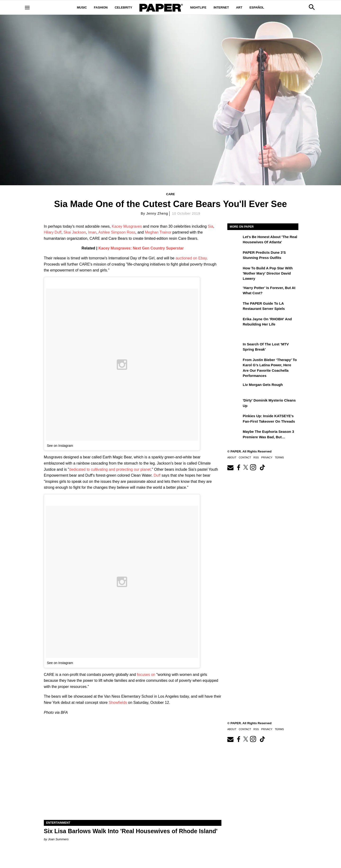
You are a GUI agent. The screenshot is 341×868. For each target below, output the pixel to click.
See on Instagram (60, 446)
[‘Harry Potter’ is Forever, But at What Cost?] (234, 291)
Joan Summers (58, 839)
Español (257, 7)
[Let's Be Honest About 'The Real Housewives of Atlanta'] (234, 240)
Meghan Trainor (158, 232)
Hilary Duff (53, 232)
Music (82, 7)
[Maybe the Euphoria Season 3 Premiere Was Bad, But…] (234, 435)
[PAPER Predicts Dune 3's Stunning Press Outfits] (234, 256)
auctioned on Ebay (191, 258)
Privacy (267, 457)
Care (171, 194)
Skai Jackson (75, 232)
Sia (210, 226)
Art (239, 7)
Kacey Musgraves (127, 226)
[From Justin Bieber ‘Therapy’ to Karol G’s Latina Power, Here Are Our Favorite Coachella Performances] (234, 363)
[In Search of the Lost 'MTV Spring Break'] (234, 348)
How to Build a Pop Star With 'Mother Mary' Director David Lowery (268, 273)
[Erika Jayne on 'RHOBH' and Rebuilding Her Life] (234, 322)
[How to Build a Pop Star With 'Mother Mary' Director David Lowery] (234, 271)
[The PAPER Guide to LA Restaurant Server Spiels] (234, 307)
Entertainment (58, 823)
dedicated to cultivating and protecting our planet (110, 469)
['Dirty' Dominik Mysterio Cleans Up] (234, 404)
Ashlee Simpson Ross (117, 232)
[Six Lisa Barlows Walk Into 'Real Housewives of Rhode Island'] (133, 775)
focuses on (146, 675)
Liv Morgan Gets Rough (263, 385)
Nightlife (198, 7)
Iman (92, 232)
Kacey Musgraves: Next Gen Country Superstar (141, 248)
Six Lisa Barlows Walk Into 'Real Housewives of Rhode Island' (131, 831)
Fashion (101, 7)
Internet (221, 7)
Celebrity (123, 7)
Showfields (118, 703)
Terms (279, 457)
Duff (157, 475)
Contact (245, 457)
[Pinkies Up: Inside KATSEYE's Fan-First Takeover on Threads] (234, 419)
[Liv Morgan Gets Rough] (234, 388)
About (232, 457)
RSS (256, 457)
